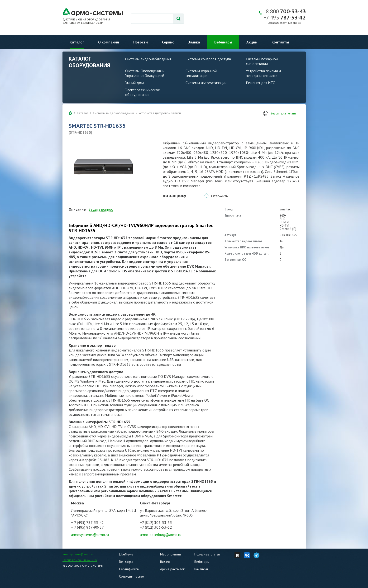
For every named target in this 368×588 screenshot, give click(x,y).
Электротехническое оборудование (143, 92)
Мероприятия (171, 554)
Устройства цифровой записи (160, 113)
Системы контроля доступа (208, 59)
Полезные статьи (207, 554)
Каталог (77, 42)
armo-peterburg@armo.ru (161, 535)
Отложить (220, 196)
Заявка (194, 42)
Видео (165, 562)
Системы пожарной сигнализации (262, 61)
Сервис (168, 42)
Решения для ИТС (260, 83)
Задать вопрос (101, 209)
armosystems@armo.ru (90, 535)
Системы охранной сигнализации (201, 73)
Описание (77, 209)
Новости (141, 42)
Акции (252, 42)
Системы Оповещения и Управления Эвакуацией (145, 73)
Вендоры (126, 562)
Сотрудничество (132, 576)
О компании (109, 42)
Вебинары (223, 42)
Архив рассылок (172, 569)
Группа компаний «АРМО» (80, 560)
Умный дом (134, 83)
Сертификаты (129, 569)
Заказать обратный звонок (285, 23)
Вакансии (201, 569)
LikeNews (126, 554)
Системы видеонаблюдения (148, 59)
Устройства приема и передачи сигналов (263, 73)
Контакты (280, 42)
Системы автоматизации (206, 83)
